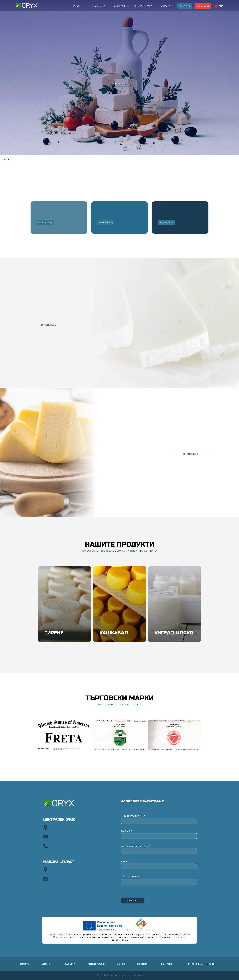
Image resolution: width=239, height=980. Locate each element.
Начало (6, 159)
